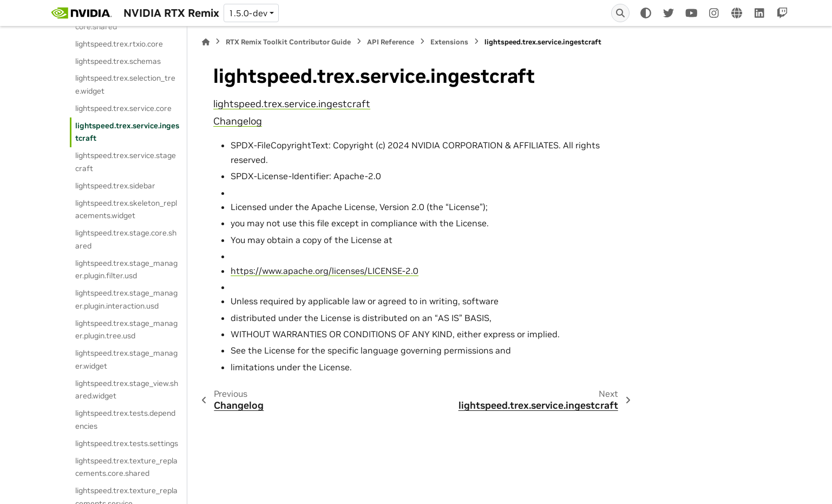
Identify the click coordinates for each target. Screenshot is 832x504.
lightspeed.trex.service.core (123, 108)
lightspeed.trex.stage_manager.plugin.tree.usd (126, 330)
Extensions (449, 42)
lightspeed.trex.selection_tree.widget (125, 84)
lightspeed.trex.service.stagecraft (126, 162)
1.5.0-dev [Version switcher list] (248, 13)
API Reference (391, 42)
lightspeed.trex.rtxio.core (119, 44)
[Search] (620, 13)
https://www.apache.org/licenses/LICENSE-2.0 (325, 271)
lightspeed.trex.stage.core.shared (126, 239)
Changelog (238, 121)
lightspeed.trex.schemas (118, 61)
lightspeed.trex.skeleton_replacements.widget (126, 210)
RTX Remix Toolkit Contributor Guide (288, 42)
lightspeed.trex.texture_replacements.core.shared (126, 467)
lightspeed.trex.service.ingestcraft (127, 132)
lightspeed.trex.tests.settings (127, 443)
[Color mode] (646, 13)
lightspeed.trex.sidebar (115, 186)
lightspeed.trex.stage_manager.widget (126, 359)
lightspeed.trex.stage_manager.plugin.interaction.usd (126, 299)
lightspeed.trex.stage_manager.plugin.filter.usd (126, 270)
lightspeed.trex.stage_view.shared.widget (127, 390)
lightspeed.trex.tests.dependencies (125, 420)
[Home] (206, 42)
